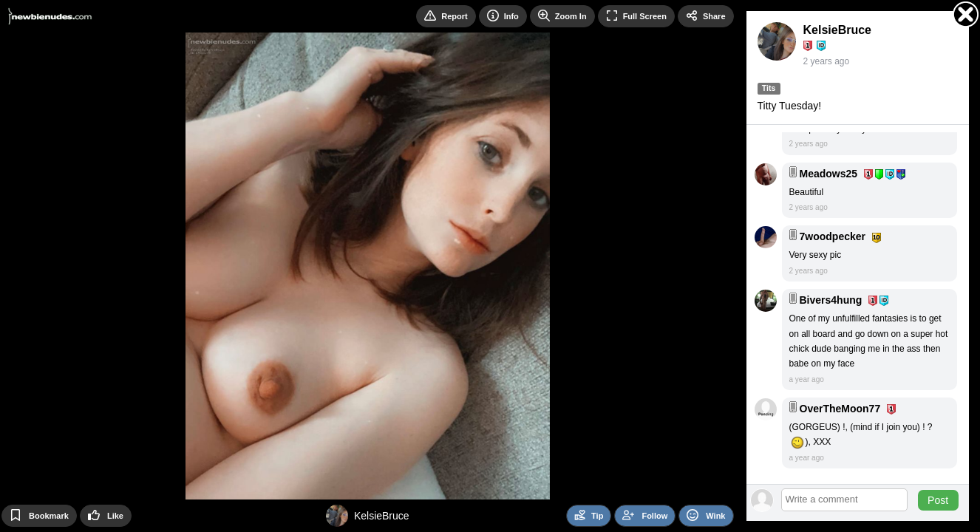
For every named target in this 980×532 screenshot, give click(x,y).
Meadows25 (829, 174)
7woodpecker (833, 236)
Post (938, 500)
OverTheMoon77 (840, 409)
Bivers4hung (831, 300)
